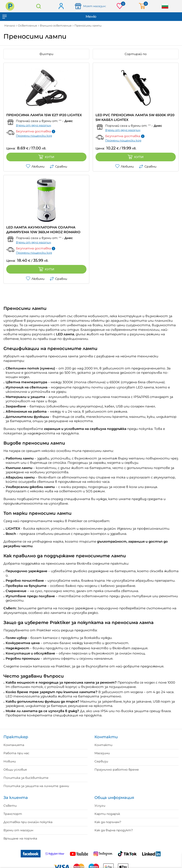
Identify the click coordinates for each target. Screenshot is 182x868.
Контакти (103, 745)
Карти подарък (107, 814)
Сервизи (101, 761)
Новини (10, 761)
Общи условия (15, 770)
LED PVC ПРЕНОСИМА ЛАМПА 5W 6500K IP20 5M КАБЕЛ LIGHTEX (135, 117)
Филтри (46, 54)
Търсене (38, 6)
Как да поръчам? (108, 822)
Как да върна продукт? (114, 830)
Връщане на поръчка (20, 838)
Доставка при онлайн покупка (28, 822)
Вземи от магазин (18, 830)
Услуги (100, 806)
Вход (61, 6)
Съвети (10, 806)
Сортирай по (136, 54)
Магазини (102, 753)
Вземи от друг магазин (34, 125)
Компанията (14, 745)
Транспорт (13, 814)
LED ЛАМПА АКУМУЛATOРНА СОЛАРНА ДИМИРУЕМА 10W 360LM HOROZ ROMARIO (43, 230)
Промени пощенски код (34, 136)
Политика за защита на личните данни (36, 786)
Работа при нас (16, 753)
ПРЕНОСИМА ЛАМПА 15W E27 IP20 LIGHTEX (44, 115)
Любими (35, 166)
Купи (46, 157)
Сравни (58, 166)
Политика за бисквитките (26, 778)
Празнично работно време (117, 770)
